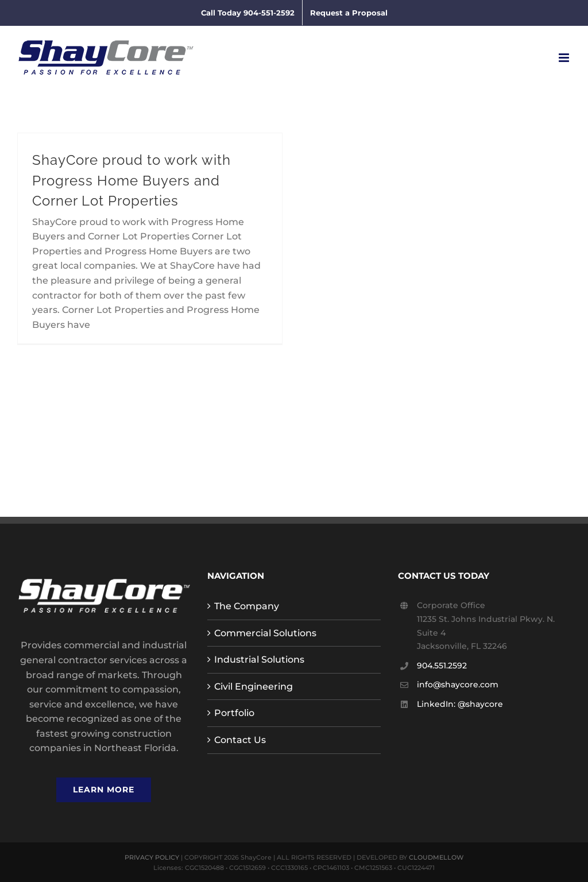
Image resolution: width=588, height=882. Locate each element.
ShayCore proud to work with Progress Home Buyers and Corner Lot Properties (131, 181)
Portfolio (234, 713)
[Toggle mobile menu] (565, 58)
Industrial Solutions (259, 659)
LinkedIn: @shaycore (460, 704)
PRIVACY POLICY (152, 857)
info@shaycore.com (458, 684)
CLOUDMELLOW (436, 857)
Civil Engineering (254, 686)
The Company (247, 606)
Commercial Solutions (265, 633)
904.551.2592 (442, 666)
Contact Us (240, 740)
